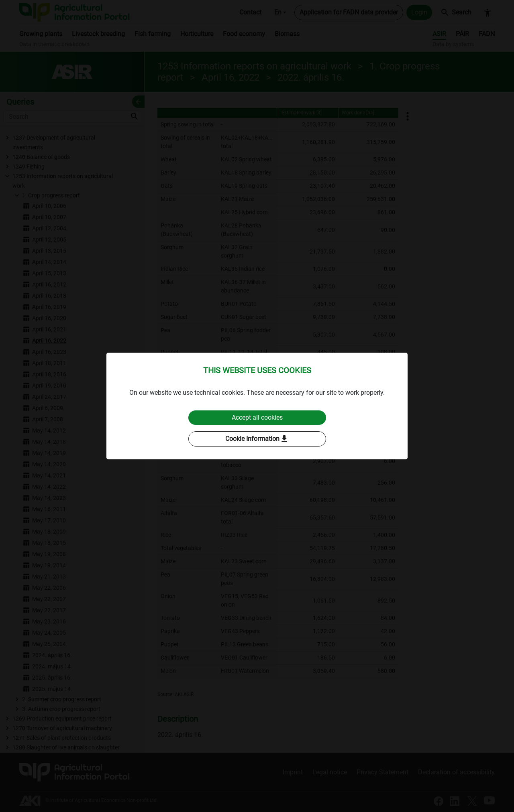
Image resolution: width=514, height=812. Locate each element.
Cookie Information (257, 439)
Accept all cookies (257, 417)
